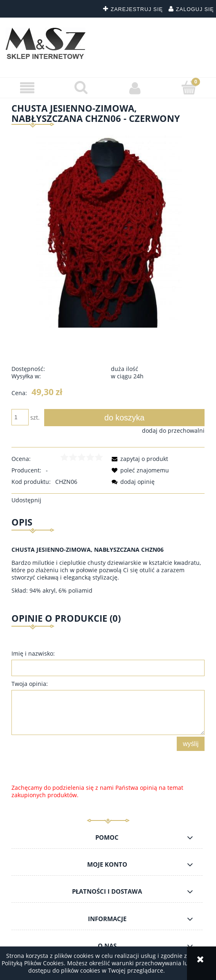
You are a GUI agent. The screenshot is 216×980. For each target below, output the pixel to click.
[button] (27, 88)
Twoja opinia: (30, 684)
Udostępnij (26, 500)
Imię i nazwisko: (33, 653)
